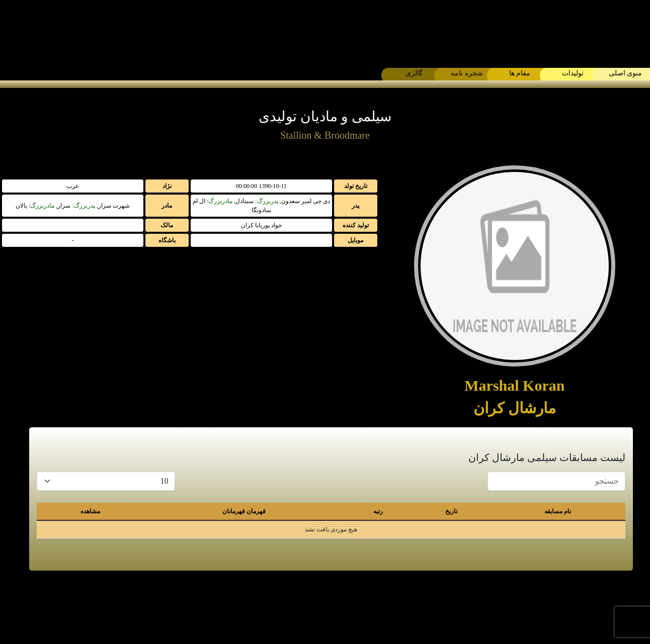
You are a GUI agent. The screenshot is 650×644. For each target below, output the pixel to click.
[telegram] (363, 607)
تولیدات (573, 73)
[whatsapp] (338, 607)
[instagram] (312, 607)
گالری (414, 73)
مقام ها (520, 73)
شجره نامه (467, 73)
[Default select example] (106, 481)
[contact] (287, 607)
